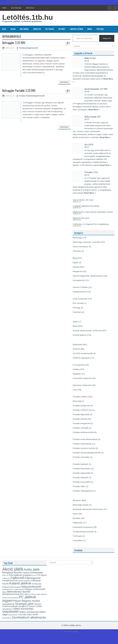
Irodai (13, 29)
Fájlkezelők (78, 523)
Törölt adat (77, 536)
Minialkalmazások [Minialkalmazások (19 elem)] (11, 594)
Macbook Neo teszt (81, 218)
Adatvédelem (16, 8)
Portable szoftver (80, 397)
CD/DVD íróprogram (81, 358)
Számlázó (77, 312)
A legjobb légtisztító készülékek (86, 206)
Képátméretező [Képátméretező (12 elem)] (8, 589)
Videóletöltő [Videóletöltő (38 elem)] (10, 612)
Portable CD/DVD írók (82, 410)
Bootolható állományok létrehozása (88, 509)
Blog (4, 29)
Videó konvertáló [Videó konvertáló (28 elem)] (23, 609)
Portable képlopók (80, 464)
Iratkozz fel (107, 38)
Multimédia (24, 29)
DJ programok (79, 365)
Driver (75, 514)
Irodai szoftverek (80, 299)
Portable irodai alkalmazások (85, 439)
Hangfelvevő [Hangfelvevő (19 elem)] (8, 581)
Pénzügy (77, 308)
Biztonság (50, 29)
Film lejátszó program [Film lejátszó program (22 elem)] (20, 575)
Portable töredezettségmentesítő (32, 96)
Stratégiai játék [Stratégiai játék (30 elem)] (24, 604)
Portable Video (79, 486)
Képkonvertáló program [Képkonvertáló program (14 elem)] (12, 587)
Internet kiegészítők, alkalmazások (87, 276)
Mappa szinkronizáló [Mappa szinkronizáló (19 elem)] (35, 589)
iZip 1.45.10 (89, 144)
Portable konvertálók (82, 482)
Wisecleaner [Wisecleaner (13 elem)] (13, 615)
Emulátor (77, 518)
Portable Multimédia (81, 469)
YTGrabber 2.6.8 (91, 172)
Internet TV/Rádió (80, 287)
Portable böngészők (81, 406)
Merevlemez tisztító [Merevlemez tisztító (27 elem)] (19, 592)
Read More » (94, 110)
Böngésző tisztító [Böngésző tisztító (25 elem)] (12, 573)
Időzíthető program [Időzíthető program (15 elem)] (23, 581)
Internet (62, 29)
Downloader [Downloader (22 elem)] (37, 573)
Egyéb (75, 262)
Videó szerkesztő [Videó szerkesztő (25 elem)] (29, 612)
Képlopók (77, 374)
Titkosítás (77, 251)
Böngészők (77, 271)
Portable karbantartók (82, 444)
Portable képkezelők (81, 473)
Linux (75, 390)
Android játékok (77, 29)
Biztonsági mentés (81, 505)
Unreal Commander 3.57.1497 (96, 89)
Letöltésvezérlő (79, 292)
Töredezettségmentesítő (28, 48)
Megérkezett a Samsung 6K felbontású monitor (93, 212)
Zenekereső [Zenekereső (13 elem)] (7, 618)
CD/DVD (76, 349)
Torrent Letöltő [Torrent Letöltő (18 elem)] (35, 606)
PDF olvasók (78, 303)
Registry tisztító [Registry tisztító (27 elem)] (31, 601)
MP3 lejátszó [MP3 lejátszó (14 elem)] (25, 594)
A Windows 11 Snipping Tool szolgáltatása (91, 224)
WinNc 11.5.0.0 (90, 58)
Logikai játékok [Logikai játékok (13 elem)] (19, 589)
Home (4, 8)
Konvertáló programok (82, 378)
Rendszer (37, 29)
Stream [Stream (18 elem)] (38, 604)
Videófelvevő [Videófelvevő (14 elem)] (7, 609)
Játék (75, 322)
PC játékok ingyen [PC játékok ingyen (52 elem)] (19, 599)
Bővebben (64, 82)
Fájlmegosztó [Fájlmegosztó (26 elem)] (33, 578)
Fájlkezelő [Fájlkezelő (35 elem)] (18, 578)
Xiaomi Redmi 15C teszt (83, 200)
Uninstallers (78, 541)
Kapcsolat (30, 8)
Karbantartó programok (83, 527)
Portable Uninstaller (81, 457)
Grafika (76, 369)
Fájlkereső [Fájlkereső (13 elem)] (6, 578)
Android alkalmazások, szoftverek (87, 331)
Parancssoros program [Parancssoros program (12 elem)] (10, 598)
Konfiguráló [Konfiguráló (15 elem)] (37, 584)
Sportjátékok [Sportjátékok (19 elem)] (8, 604)
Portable (100, 29)
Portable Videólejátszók (83, 491)
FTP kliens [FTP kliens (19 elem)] (42, 575)
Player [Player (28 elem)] (17, 601)
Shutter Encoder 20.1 (92, 117)
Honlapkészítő (79, 280)
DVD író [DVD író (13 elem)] (5, 575)
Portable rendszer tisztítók (84, 448)
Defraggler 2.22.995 (14, 43)
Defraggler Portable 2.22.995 (19, 90)
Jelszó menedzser (81, 247)
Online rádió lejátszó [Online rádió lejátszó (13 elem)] (39, 594)
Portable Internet (80, 419)
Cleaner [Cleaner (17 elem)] (26, 573)
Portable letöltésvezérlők (83, 432)
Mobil (90, 29)
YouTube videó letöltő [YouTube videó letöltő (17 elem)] (28, 615)
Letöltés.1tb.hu (28, 17)
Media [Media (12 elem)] (4, 592)
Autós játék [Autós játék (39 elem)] (32, 570)
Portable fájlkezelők (81, 414)
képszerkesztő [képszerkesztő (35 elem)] (31, 587)
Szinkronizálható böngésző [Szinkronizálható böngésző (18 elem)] (15, 606)
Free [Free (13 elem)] (34, 575)
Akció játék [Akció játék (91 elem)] (13, 569)
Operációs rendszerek (82, 385)
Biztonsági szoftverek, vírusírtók (86, 242)
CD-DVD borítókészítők (83, 353)
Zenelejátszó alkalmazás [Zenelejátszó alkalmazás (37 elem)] (29, 617)
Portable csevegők (81, 428)
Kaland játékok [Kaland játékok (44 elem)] (20, 583)
